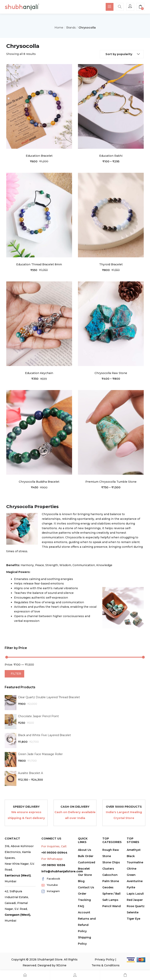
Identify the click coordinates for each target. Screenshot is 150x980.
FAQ (81, 906)
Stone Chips (111, 862)
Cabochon (110, 875)
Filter (16, 674)
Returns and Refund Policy (87, 925)
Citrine (132, 869)
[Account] (75, 975)
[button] (140, 7)
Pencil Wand (112, 906)
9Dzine (61, 965)
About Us (85, 850)
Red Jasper (135, 900)
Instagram (51, 891)
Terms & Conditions (106, 965)
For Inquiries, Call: (54, 846)
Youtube (50, 885)
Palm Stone (111, 881)
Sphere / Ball (111, 894)
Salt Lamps (110, 900)
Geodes (108, 887)
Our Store (85, 875)
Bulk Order (86, 856)
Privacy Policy (105, 959)
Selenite (133, 912)
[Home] (25, 975)
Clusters (108, 869)
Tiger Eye (133, 919)
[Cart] (125, 975)
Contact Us (86, 887)
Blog (81, 881)
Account (84, 912)
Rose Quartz (136, 906)
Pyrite (131, 887)
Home (59, 28)
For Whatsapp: (52, 859)
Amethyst (134, 850)
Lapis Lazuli (135, 894)
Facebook (51, 879)
